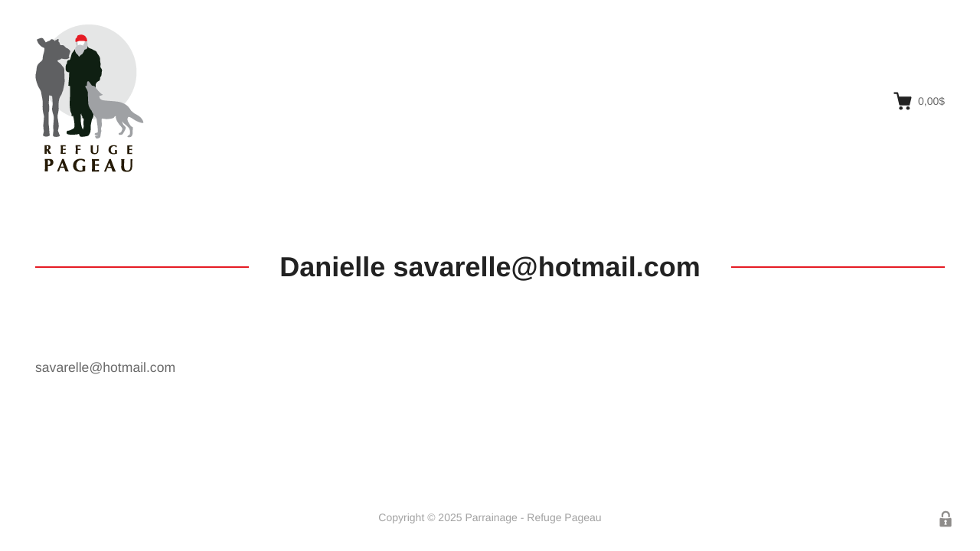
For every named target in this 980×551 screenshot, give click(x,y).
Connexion (946, 519)
